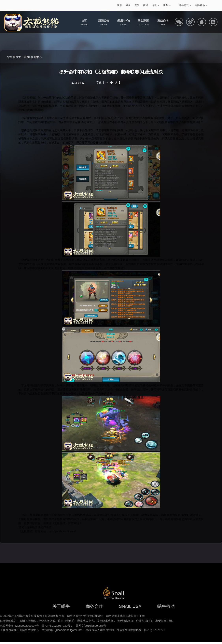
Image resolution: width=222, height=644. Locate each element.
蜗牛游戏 (23, 5)
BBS (163, 23)
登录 (128, 5)
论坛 (156, 5)
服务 (167, 5)
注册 (119, 5)
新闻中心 (36, 57)
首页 (26, 57)
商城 (146, 5)
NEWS (104, 23)
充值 (137, 5)
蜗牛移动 (201, 5)
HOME (84, 23)
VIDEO (123, 23)
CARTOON (143, 23)
